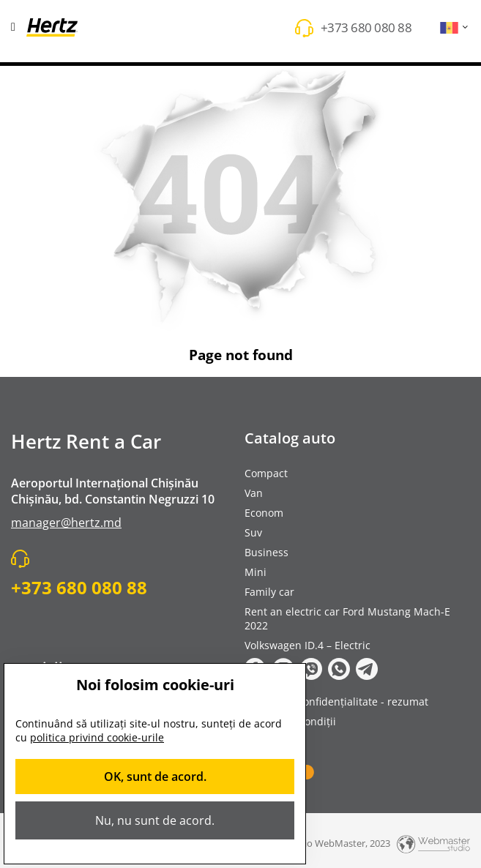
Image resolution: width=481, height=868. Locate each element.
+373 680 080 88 (366, 27)
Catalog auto (290, 438)
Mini (256, 572)
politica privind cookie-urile (97, 737)
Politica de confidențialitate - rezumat (336, 701)
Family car (269, 592)
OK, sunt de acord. (155, 777)
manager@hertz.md (66, 523)
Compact (266, 473)
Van (254, 493)
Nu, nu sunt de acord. (155, 820)
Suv (253, 532)
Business (266, 552)
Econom (264, 513)
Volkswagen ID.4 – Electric (307, 645)
